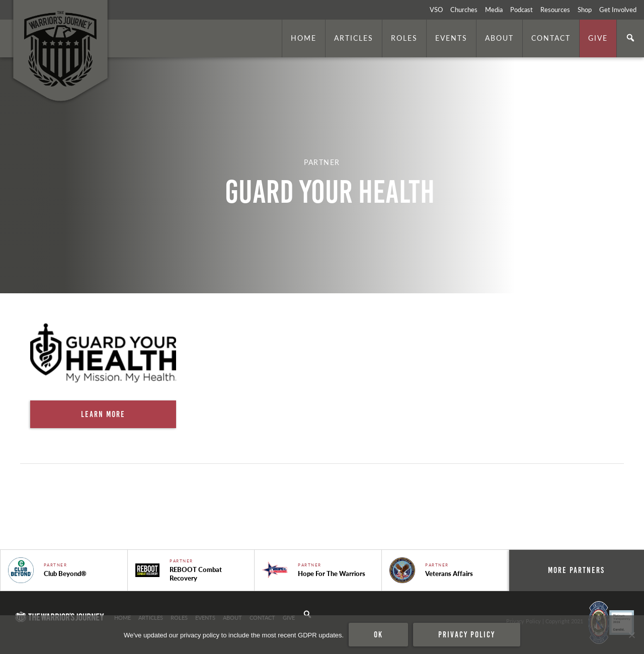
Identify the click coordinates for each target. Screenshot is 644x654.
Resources (555, 10)
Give (598, 38)
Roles (404, 38)
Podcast (521, 10)
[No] (631, 635)
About (499, 38)
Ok (378, 634)
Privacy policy (467, 634)
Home (304, 38)
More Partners (576, 570)
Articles (354, 38)
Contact (551, 38)
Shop (585, 10)
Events (451, 38)
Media (494, 10)
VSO (436, 10)
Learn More (103, 414)
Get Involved (618, 10)
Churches (464, 10)
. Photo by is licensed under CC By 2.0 (587, 280)
